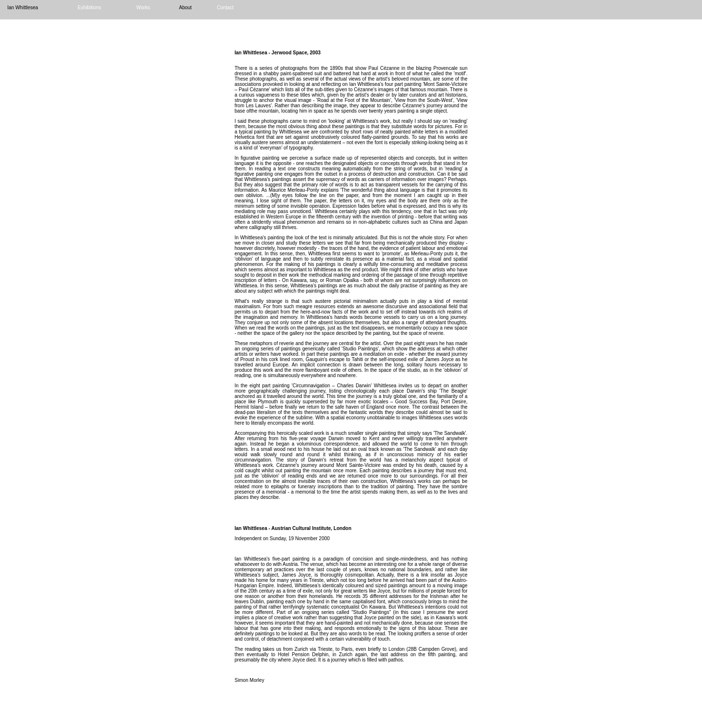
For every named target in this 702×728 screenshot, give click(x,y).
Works (143, 8)
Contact (225, 8)
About (185, 8)
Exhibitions (89, 8)
